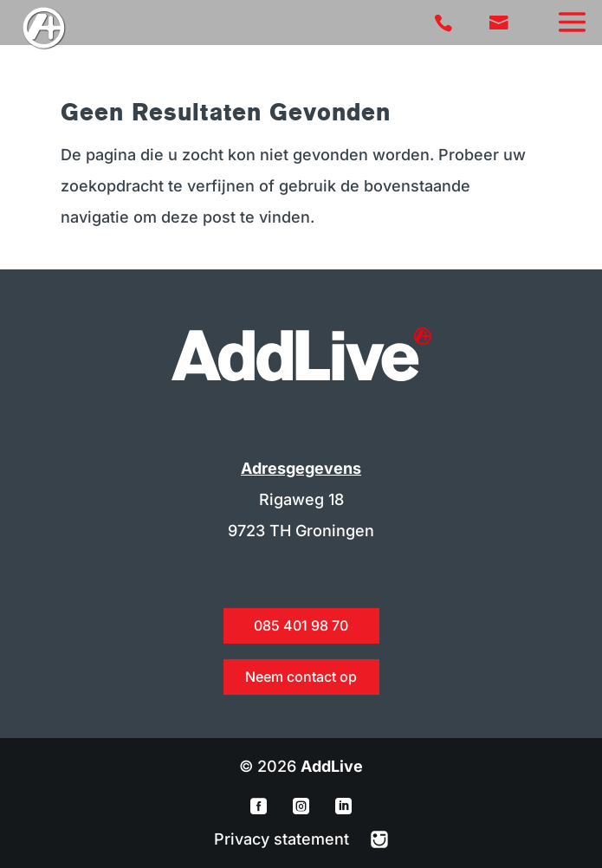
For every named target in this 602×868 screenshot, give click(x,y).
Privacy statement (284, 839)
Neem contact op (301, 677)
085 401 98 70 (301, 625)
